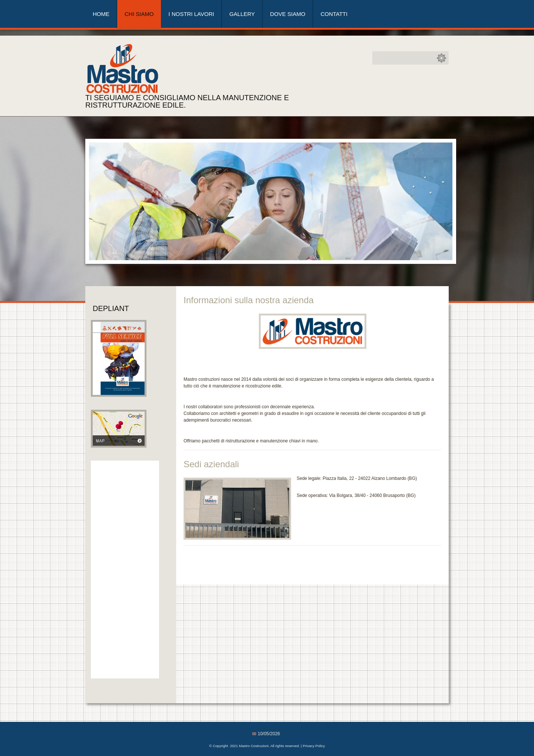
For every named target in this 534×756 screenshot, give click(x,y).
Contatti (334, 14)
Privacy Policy (314, 746)
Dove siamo (288, 14)
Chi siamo (139, 14)
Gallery (242, 14)
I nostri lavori (191, 14)
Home (101, 14)
